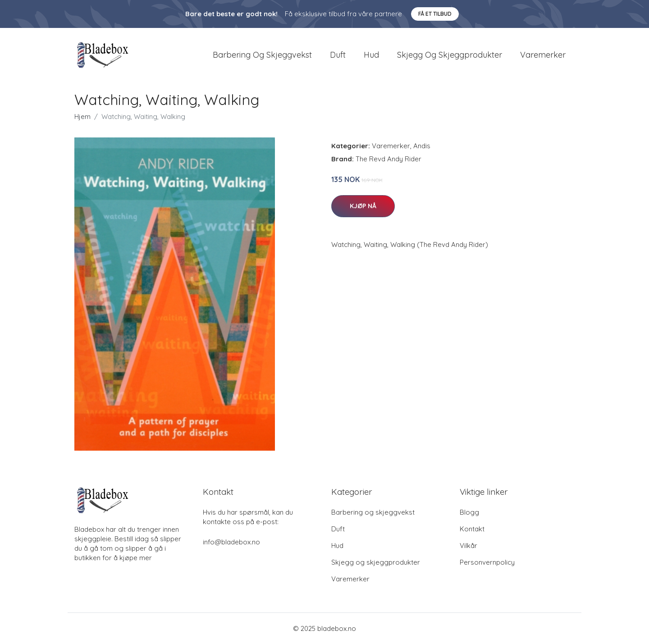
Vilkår (468, 546)
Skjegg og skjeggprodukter (450, 55)
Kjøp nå (363, 206)
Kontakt (472, 529)
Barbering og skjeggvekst (262, 55)
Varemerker (543, 55)
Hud (371, 55)
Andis (422, 146)
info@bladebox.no (231, 542)
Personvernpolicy (487, 562)
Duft (338, 55)
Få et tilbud (435, 14)
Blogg (469, 512)
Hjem (82, 116)
